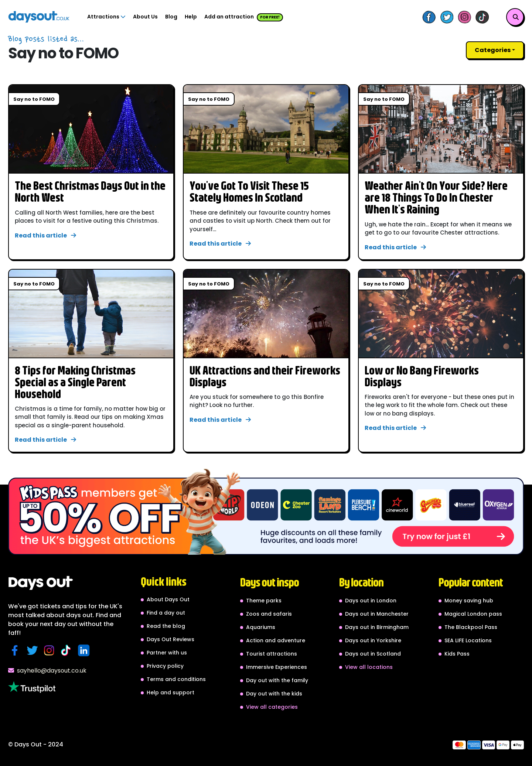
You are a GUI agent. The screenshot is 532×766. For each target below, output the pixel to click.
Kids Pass (457, 654)
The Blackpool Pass (471, 627)
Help (191, 17)
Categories (493, 50)
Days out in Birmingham (377, 627)
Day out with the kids (274, 694)
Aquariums (261, 627)
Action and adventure (276, 640)
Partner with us (167, 653)
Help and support (170, 693)
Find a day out (166, 613)
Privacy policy (165, 666)
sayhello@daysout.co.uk (47, 671)
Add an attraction (244, 17)
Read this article (45, 235)
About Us (145, 17)
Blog (171, 17)
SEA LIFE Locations (468, 640)
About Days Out (168, 599)
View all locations (369, 667)
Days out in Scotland (373, 654)
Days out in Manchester (377, 614)
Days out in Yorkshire (373, 640)
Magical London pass (473, 614)
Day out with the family (277, 680)
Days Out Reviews (170, 639)
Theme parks (264, 601)
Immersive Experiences (277, 667)
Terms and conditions (176, 679)
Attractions (106, 17)
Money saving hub (469, 601)
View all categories (272, 707)
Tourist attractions (272, 654)
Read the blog (166, 626)
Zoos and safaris (269, 614)
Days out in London (371, 601)
